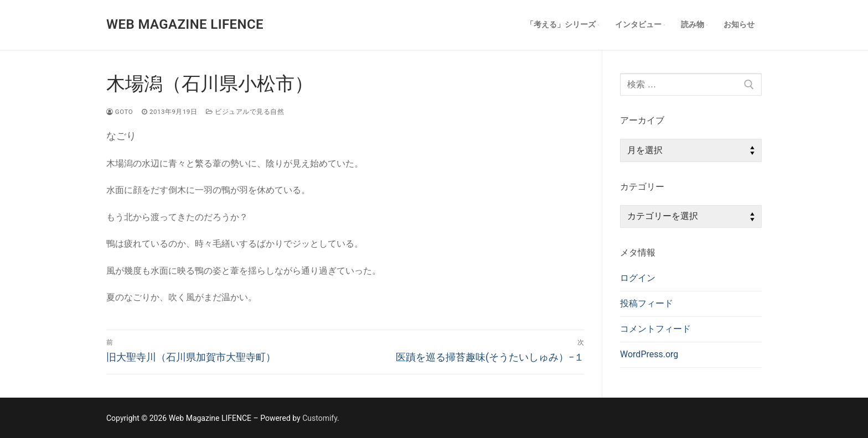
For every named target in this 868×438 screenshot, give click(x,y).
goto (120, 112)
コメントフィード (655, 329)
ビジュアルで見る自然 (245, 112)
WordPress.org (649, 354)
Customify (320, 418)
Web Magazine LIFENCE (185, 24)
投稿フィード (647, 303)
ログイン (638, 278)
